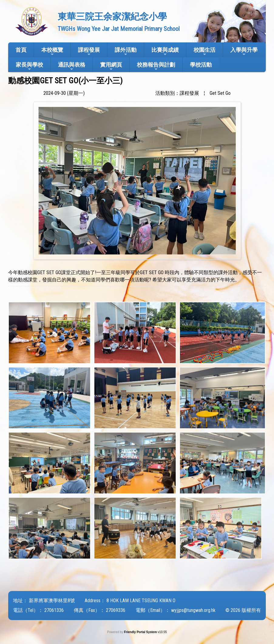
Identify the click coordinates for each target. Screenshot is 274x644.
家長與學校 (29, 66)
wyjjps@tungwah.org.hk (193, 610)
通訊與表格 (72, 66)
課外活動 (126, 52)
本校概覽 (52, 52)
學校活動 (201, 65)
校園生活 (205, 52)
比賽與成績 (165, 52)
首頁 (21, 50)
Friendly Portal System (141, 632)
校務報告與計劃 (156, 66)
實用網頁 (111, 66)
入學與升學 (244, 52)
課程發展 (89, 52)
